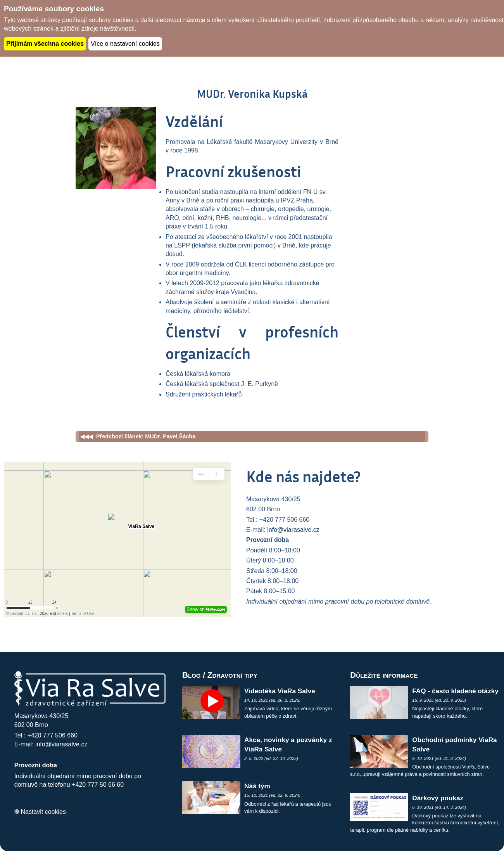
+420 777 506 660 (52, 735)
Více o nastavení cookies (125, 44)
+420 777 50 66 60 (98, 785)
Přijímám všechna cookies (45, 44)
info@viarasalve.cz (293, 530)
